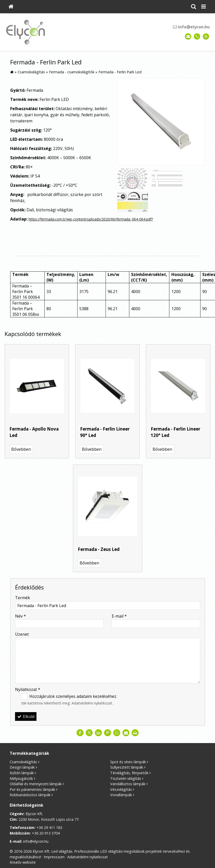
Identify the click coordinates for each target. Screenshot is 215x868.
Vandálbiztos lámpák (128, 784)
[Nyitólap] (11, 7)
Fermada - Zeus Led (99, 549)
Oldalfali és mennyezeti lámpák (36, 784)
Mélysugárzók (21, 778)
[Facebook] (80, 733)
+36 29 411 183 (49, 828)
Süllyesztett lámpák (127, 767)
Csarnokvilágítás (23, 762)
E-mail (119, 616)
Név (21, 616)
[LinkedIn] (98, 733)
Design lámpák (22, 767)
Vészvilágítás (121, 789)
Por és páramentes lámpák (32, 789)
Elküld (26, 716)
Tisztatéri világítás (126, 778)
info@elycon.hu (191, 27)
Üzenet (22, 634)
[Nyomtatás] (135, 733)
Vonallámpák (121, 795)
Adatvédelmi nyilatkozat (92, 703)
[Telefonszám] (197, 37)
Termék (23, 598)
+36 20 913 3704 (46, 833)
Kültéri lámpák (22, 773)
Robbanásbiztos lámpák (30, 795)
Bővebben (21, 449)
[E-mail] (188, 37)
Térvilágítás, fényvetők (129, 773)
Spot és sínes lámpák (128, 762)
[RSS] (206, 37)
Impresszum (54, 857)
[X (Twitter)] (89, 733)
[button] (204, 7)
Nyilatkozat (28, 689)
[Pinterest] (108, 733)
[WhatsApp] (117, 733)
